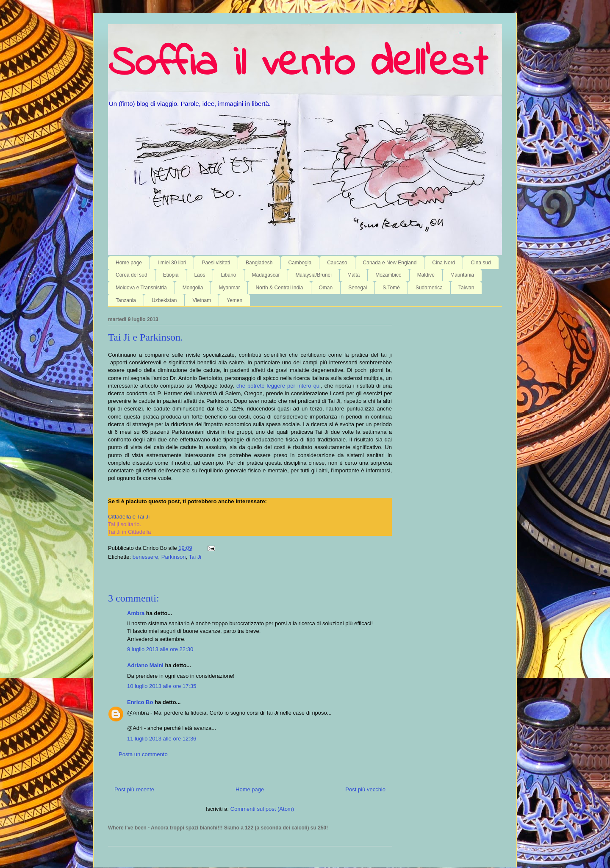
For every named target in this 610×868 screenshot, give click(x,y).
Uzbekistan (164, 300)
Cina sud (481, 263)
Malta (354, 275)
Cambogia (300, 263)
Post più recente (134, 789)
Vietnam (202, 300)
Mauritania (462, 275)
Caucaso (337, 263)
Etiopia (171, 275)
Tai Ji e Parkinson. (146, 337)
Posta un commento (143, 754)
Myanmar (229, 288)
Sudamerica (429, 288)
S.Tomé (391, 288)
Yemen (234, 300)
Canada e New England (390, 263)
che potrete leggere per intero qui (279, 386)
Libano (228, 275)
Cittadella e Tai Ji (129, 517)
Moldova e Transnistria (141, 288)
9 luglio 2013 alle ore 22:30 (160, 649)
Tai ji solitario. (125, 524)
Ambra (136, 613)
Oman (326, 288)
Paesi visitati (216, 263)
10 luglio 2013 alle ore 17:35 (162, 686)
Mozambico (388, 275)
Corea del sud (132, 275)
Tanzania (126, 300)
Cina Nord (444, 263)
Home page (129, 263)
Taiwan (466, 288)
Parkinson (174, 557)
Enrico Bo (140, 702)
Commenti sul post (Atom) (262, 809)
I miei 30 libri (172, 263)
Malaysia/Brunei (314, 275)
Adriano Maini (145, 665)
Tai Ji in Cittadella (129, 532)
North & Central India (279, 288)
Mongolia (193, 288)
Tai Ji (195, 557)
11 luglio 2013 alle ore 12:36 (162, 739)
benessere (146, 557)
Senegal (358, 288)
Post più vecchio (365, 789)
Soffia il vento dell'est (298, 64)
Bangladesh (259, 263)
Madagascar (266, 275)
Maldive (426, 275)
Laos (200, 275)
